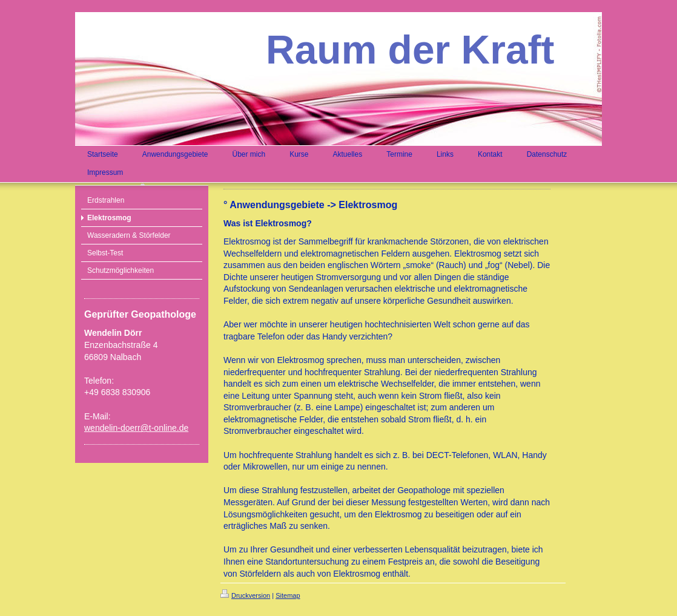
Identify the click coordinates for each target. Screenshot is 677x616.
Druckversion (245, 595)
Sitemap (288, 595)
